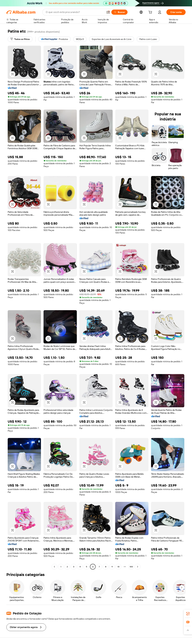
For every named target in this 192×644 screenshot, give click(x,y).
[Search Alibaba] (75, 12)
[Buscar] (119, 12)
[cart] (151, 13)
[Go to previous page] (54, 567)
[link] (188, 614)
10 (118, 567)
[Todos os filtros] (20, 39)
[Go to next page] (138, 567)
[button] (108, 12)
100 (131, 567)
